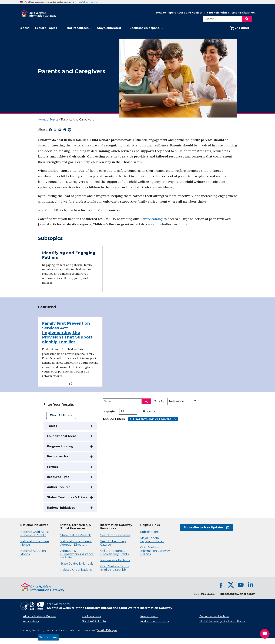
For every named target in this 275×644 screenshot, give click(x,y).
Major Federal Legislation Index (152, 540)
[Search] (247, 19)
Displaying (110, 411)
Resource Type (58, 477)
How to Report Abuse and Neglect (179, 13)
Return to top (48, 638)
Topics (52, 426)
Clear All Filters (61, 415)
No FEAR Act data (94, 621)
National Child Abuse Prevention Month (35, 534)
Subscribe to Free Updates (207, 527)
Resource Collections (115, 560)
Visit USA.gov (107, 630)
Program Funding (60, 446)
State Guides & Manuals (77, 564)
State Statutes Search (76, 535)
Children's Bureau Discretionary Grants (114, 552)
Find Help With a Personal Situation (231, 13)
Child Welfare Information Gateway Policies (155, 551)
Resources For (58, 456)
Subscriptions (150, 532)
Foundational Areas (62, 436)
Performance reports (155, 621)
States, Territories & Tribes (67, 497)
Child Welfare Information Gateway (146, 608)
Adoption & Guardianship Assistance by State (77, 554)
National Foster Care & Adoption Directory (76, 543)
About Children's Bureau (40, 616)
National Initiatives (61, 508)
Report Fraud (149, 616)
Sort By (159, 401)
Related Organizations (76, 570)
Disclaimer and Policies (214, 616)
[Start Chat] (265, 634)
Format (52, 467)
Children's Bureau (98, 608)
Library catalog (151, 219)
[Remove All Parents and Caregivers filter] (175, 419)
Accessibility (31, 621)
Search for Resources (115, 535)
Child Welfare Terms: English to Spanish (115, 568)
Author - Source (59, 487)
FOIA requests (91, 616)
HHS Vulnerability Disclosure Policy (222, 621)
